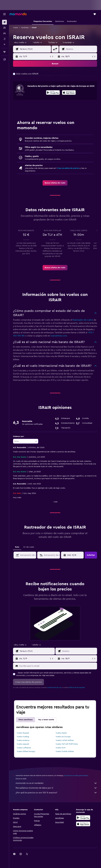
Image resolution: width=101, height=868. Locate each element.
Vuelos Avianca (23, 740)
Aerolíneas (25, 28)
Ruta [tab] (17, 547)
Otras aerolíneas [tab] (26, 720)
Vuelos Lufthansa (24, 748)
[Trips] (4, 52)
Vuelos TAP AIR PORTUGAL (67, 744)
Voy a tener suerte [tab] (46, 720)
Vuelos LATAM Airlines (65, 740)
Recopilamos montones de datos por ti (56, 788)
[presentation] (69, 93)
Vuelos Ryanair (23, 733)
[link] (55, 183)
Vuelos (15, 28)
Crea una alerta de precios (68, 168)
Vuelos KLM (60, 748)
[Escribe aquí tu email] (58, 666)
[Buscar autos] (4, 33)
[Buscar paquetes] (4, 39)
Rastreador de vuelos (83, 320)
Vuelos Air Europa (63, 737)
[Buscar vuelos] (4, 22)
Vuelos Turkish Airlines (65, 751)
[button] (4, 14)
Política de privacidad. (77, 687)
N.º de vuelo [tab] (29, 547)
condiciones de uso (54, 687)
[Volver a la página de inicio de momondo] (18, 14)
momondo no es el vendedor (56, 783)
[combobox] (53, 42)
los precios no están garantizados (76, 775)
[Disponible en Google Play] (53, 93)
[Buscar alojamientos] (4, 28)
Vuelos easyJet (23, 744)
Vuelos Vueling (23, 737)
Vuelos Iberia (61, 733)
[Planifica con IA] (4, 44)
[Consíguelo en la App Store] (83, 824)
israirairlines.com (59, 336)
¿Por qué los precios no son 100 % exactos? (56, 793)
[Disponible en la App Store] (69, 93)
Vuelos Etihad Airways (26, 751)
